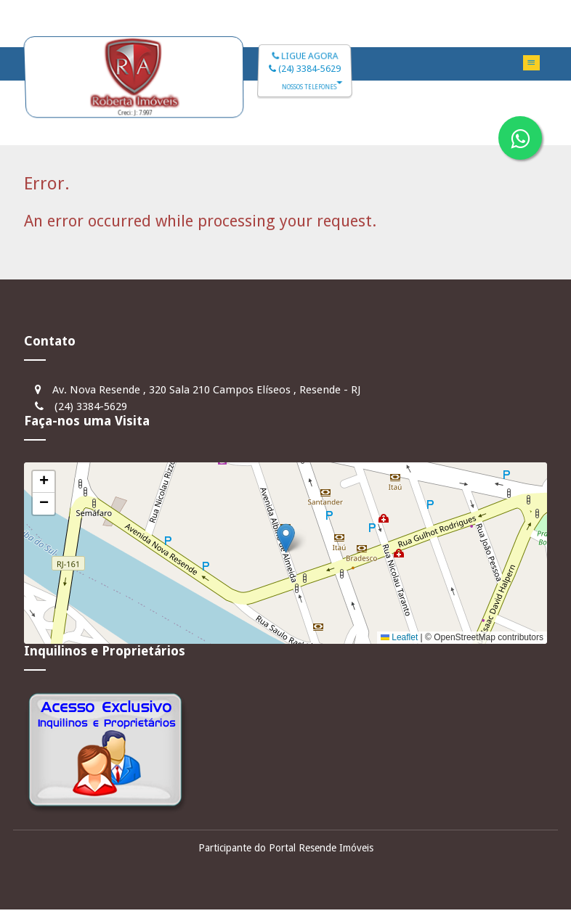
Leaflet (399, 637)
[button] (286, 538)
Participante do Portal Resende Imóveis (286, 848)
